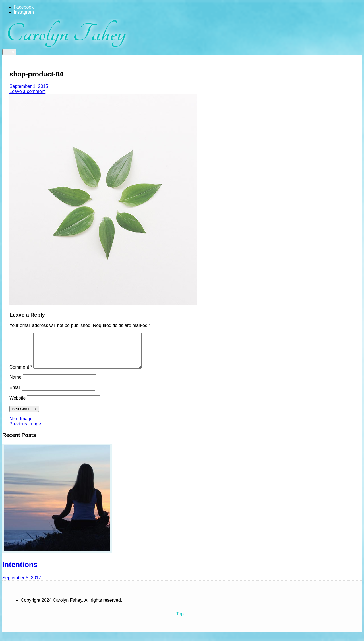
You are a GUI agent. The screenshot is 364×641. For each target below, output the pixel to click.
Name (15, 384)
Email (15, 394)
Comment (21, 374)
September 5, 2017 (22, 585)
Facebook (24, 7)
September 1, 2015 (29, 86)
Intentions (20, 571)
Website (18, 405)
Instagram (24, 12)
